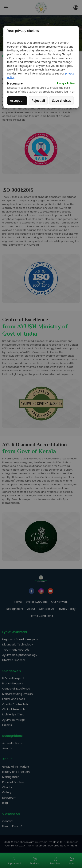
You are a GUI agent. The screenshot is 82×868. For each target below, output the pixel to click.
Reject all (38, 101)
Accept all (17, 101)
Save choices (61, 101)
